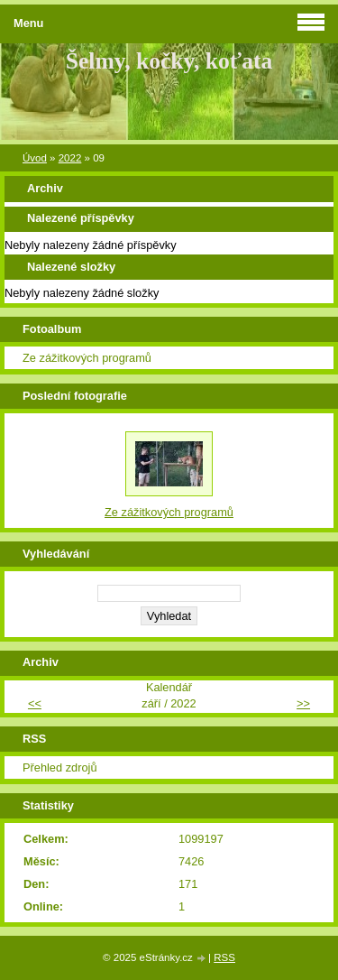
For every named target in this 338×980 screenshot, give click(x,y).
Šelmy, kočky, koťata (169, 61)
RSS (224, 957)
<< (35, 703)
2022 (70, 158)
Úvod (35, 158)
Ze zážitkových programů (87, 358)
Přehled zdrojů (60, 767)
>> (303, 703)
